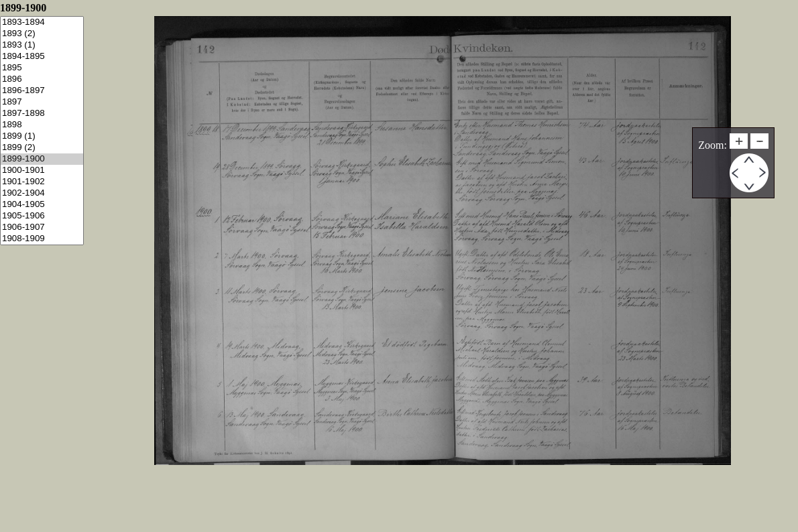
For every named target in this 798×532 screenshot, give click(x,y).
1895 (42, 68)
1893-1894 (42, 22)
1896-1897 (42, 91)
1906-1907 (42, 227)
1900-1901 (42, 171)
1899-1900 (42, 159)
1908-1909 (42, 239)
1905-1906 (42, 216)
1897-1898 (42, 114)
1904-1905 (42, 205)
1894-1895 (42, 57)
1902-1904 (42, 193)
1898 (42, 125)
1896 (42, 79)
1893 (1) (42, 45)
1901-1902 (42, 182)
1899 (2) (42, 148)
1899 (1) (42, 136)
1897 (42, 102)
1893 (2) (42, 34)
